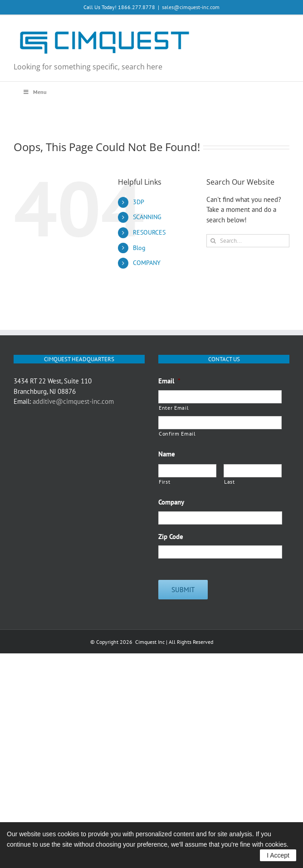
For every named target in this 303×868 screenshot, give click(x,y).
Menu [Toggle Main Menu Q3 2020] (34, 92)
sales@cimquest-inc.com (191, 7)
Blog (139, 248)
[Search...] (248, 241)
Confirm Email (177, 434)
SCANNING (147, 217)
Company (171, 502)
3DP (139, 202)
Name (167, 454)
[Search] (213, 241)
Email (169, 381)
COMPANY (147, 263)
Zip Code (171, 537)
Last (230, 482)
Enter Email (174, 408)
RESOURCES (149, 232)
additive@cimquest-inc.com (73, 401)
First (164, 482)
